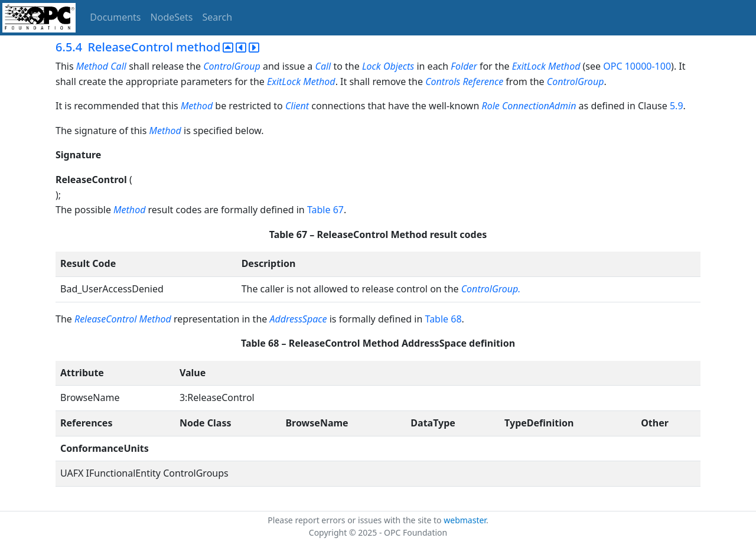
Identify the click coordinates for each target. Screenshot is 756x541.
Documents (115, 17)
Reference (484, 82)
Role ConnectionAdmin (529, 106)
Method (92, 66)
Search (218, 17)
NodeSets (172, 17)
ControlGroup (232, 66)
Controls (443, 82)
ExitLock (529, 66)
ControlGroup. (491, 289)
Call (118, 66)
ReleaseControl (105, 319)
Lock (372, 66)
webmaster (465, 520)
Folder (464, 66)
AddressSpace (298, 319)
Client (297, 106)
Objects (399, 66)
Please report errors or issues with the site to (356, 520)
